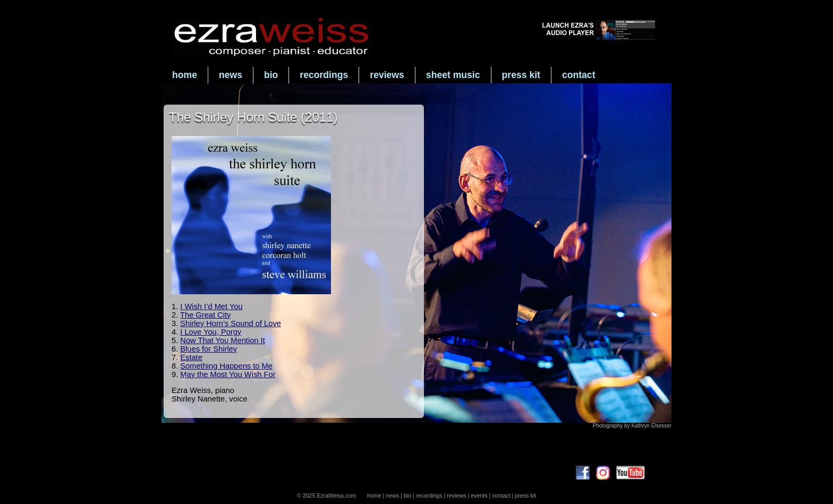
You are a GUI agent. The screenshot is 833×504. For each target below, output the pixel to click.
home (185, 75)
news (231, 75)
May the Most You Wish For (228, 374)
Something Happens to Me (226, 366)
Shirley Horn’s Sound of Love (231, 323)
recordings (324, 75)
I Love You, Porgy (211, 332)
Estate (191, 357)
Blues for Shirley (209, 349)
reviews (387, 75)
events (479, 496)
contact (579, 75)
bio (271, 75)
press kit (521, 75)
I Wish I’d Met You (211, 306)
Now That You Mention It (222, 340)
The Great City (205, 315)
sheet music (453, 75)
